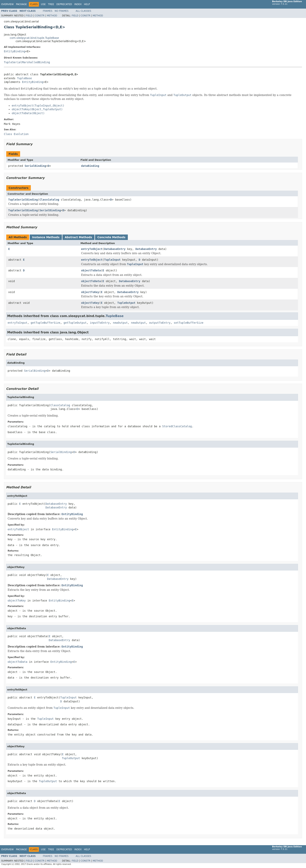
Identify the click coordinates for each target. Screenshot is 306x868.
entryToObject (92, 249)
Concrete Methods (111, 237)
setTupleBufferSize (189, 323)
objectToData (91, 270)
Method (52, 16)
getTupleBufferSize (45, 323)
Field (29, 16)
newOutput (120, 323)
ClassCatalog (49, 200)
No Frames (62, 11)
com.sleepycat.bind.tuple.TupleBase (34, 38)
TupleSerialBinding (23, 200)
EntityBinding (15, 51)
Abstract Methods (78, 237)
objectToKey (90, 292)
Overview (7, 4)
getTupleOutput (75, 323)
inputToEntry (100, 323)
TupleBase (24, 78)
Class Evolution (16, 134)
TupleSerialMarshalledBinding (27, 62)
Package (21, 4)
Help (87, 4)
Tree (51, 4)
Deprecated (64, 4)
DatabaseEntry (115, 249)
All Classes (83, 11)
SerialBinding (35, 166)
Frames (48, 11)
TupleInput (112, 260)
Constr (40, 16)
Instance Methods (46, 237)
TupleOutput (126, 303)
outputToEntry (160, 323)
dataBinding (90, 166)
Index (78, 4)
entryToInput (17, 323)
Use (43, 4)
